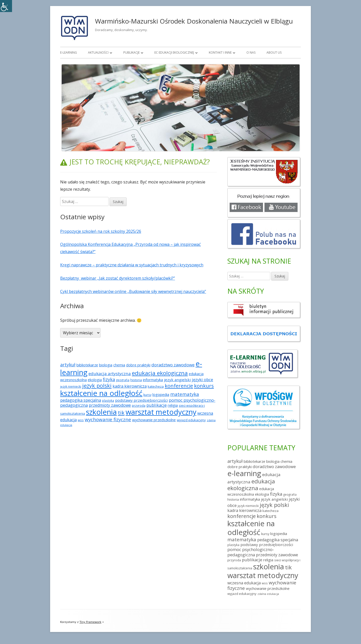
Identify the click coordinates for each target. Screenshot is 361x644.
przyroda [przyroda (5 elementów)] (139, 406)
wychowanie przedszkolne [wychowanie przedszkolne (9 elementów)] (154, 420)
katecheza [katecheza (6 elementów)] (156, 386)
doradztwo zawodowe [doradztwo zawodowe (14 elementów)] (173, 365)
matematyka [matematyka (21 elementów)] (185, 394)
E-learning (69, 52)
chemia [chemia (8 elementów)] (119, 365)
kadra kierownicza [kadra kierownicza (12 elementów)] (130, 386)
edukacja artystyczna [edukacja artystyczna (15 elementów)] (110, 373)
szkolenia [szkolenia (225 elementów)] (101, 412)
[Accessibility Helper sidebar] (6, 6)
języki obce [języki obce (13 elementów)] (202, 380)
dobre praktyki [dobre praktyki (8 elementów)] (138, 365)
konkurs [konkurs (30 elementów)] (204, 386)
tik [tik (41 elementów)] (121, 413)
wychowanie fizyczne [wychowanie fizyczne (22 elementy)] (108, 419)
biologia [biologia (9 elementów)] (106, 365)
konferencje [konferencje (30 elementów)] (179, 386)
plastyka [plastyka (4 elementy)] (108, 400)
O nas (251, 52)
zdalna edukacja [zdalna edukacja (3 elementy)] (268, 594)
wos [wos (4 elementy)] (81, 420)
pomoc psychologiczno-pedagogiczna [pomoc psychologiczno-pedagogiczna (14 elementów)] (251, 552)
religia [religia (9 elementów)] (173, 405)
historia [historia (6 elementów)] (136, 380)
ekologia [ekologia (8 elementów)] (95, 380)
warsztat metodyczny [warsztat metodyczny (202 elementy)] (161, 412)
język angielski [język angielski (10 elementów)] (177, 380)
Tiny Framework (90, 622)
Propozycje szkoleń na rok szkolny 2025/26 (101, 231)
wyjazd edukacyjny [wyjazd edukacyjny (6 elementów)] (191, 420)
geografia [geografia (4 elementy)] (123, 380)
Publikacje (131, 52)
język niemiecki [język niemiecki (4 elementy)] (71, 386)
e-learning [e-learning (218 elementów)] (244, 473)
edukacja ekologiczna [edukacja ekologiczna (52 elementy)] (160, 373)
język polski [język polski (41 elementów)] (97, 386)
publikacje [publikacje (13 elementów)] (157, 405)
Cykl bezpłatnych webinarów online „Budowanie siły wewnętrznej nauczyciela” (133, 291)
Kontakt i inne (220, 52)
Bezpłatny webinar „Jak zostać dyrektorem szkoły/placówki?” (118, 278)
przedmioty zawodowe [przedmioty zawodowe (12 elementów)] (110, 405)
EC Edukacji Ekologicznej (174, 52)
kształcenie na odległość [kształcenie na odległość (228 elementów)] (101, 393)
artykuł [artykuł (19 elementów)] (68, 365)
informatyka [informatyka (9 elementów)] (153, 380)
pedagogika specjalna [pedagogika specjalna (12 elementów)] (81, 400)
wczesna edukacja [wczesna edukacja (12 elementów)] (244, 583)
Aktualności (98, 52)
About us (274, 52)
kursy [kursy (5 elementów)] (147, 395)
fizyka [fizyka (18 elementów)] (109, 379)
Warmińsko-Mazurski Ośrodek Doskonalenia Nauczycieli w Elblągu (194, 21)
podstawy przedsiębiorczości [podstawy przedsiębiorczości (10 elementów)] (141, 400)
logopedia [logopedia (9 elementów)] (161, 394)
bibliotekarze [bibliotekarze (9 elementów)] (87, 365)
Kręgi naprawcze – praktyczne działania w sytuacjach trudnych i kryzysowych (132, 265)
